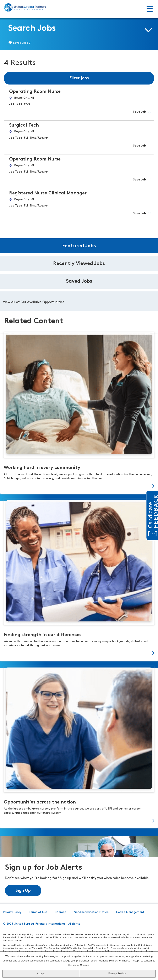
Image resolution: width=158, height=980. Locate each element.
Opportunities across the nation (40, 802)
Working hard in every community (42, 468)
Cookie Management (130, 912)
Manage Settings (117, 974)
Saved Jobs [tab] (79, 281)
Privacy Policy (12, 912)
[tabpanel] (79, 301)
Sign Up (23, 891)
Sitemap (61, 912)
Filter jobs (79, 78)
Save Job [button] (140, 112)
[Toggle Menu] (150, 9)
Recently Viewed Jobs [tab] (79, 264)
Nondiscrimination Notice (91, 912)
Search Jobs (32, 29)
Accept (41, 974)
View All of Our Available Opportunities (34, 302)
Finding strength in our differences (43, 635)
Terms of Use (38, 912)
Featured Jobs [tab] (79, 246)
